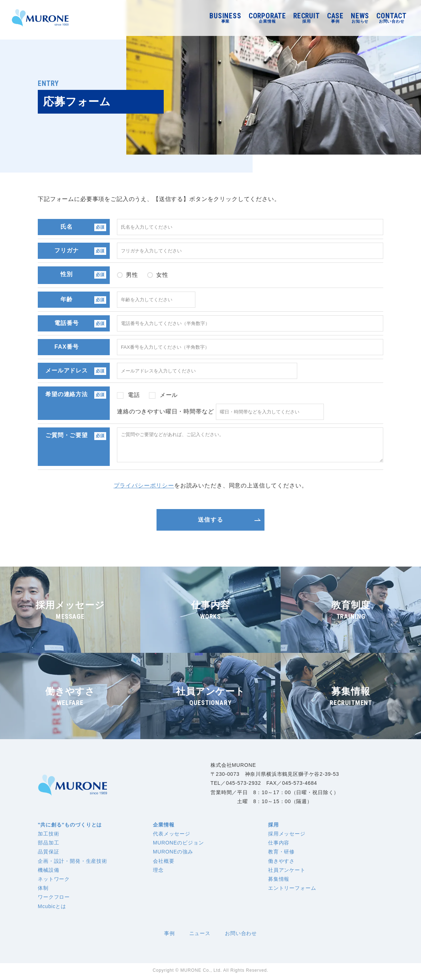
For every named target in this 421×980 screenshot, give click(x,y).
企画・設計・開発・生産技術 (73, 863)
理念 (158, 872)
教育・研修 (281, 853)
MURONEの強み (173, 853)
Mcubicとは (52, 908)
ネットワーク (54, 881)
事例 (169, 935)
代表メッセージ (172, 835)
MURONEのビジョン (178, 844)
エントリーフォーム (292, 890)
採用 (273, 826)
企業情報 (164, 826)
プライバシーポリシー (144, 487)
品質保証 (48, 853)
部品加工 (48, 844)
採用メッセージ (287, 835)
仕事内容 (279, 844)
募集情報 (279, 881)
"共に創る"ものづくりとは (70, 826)
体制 (43, 890)
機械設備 (48, 872)
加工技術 (48, 835)
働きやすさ (281, 863)
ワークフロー (54, 899)
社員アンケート (287, 872)
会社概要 (164, 863)
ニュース (200, 935)
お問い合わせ (241, 935)
